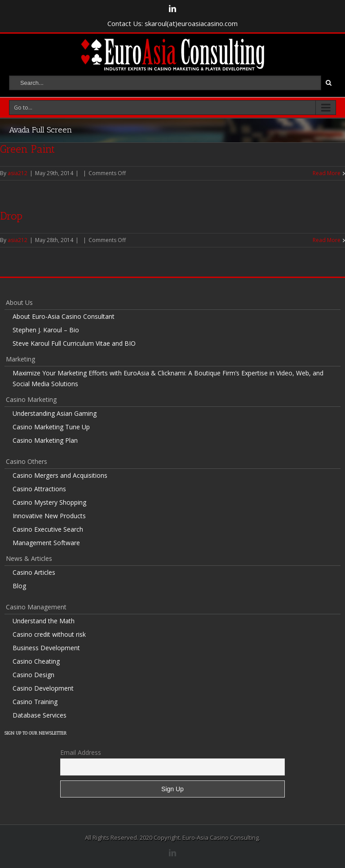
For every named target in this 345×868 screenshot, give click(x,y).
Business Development (46, 648)
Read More (327, 173)
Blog (19, 586)
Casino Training (35, 702)
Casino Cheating (36, 661)
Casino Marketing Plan (45, 440)
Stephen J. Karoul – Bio (46, 330)
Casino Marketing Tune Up (51, 427)
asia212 (18, 173)
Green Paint (27, 149)
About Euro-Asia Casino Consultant (64, 316)
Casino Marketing (31, 399)
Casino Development (43, 688)
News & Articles (29, 558)
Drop (11, 216)
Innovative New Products (49, 516)
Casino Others (27, 461)
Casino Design (33, 675)
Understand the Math (44, 621)
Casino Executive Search (48, 529)
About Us (19, 302)
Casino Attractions (39, 489)
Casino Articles (34, 572)
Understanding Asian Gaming (55, 413)
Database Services (40, 715)
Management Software (46, 543)
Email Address (81, 752)
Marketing (20, 359)
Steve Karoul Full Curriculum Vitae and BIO (74, 343)
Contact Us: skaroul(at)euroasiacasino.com (172, 23)
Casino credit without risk (49, 634)
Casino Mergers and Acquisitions (60, 475)
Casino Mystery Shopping (49, 502)
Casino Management (36, 607)
